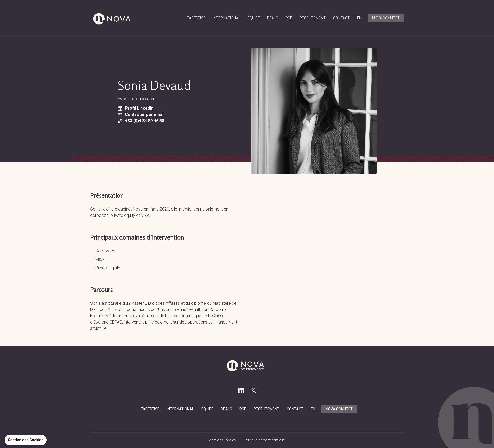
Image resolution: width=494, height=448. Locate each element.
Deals (273, 18)
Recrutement (313, 18)
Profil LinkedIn (136, 108)
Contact (341, 18)
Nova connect (386, 18)
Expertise (196, 18)
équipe (254, 18)
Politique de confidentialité (265, 440)
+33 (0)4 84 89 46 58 (141, 121)
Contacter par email (141, 114)
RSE (289, 18)
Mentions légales (222, 440)
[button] (26, 440)
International (226, 18)
